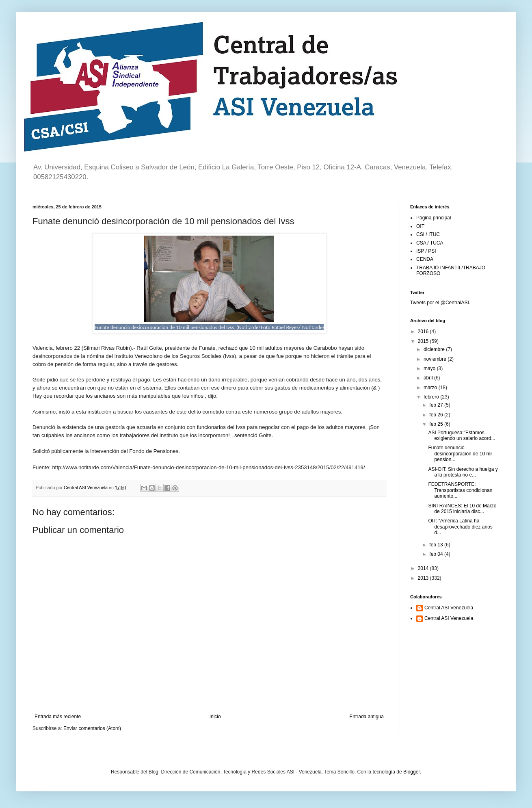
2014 (424, 568)
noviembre (436, 359)
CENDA (425, 259)
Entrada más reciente (58, 717)
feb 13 (437, 545)
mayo (430, 368)
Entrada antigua (367, 717)
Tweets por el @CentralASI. (440, 303)
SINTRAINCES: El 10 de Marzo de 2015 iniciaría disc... (462, 509)
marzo (431, 388)
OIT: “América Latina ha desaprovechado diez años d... (460, 527)
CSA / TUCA (430, 243)
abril (429, 378)
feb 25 (437, 424)
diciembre (435, 349)
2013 (424, 578)
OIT (420, 226)
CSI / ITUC (428, 234)
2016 (424, 331)
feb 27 (437, 405)
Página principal (434, 218)
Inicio (215, 717)
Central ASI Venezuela (449, 608)
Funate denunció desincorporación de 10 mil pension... (460, 454)
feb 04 (437, 554)
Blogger (412, 772)
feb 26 (437, 415)
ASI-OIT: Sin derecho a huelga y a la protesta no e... (463, 472)
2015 (424, 341)
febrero (432, 397)
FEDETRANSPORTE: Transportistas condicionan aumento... (460, 490)
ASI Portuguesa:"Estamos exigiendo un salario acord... (462, 435)
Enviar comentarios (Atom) (92, 728)
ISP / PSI (426, 251)
